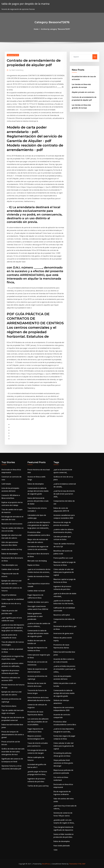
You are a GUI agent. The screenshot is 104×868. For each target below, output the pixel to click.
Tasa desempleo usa (10, 565)
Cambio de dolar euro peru (38, 602)
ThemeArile (73, 864)
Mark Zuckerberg (16, 70)
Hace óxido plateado (62, 846)
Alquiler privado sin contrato (83, 92)
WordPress (46, 864)
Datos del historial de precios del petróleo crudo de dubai (38, 501)
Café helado (6, 484)
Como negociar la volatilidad (13, 599)
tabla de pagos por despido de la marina (25, 4)
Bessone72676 (13, 55)
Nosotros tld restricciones (12, 524)
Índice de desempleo (10, 554)
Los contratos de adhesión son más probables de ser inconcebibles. (38, 722)
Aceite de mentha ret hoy (12, 549)
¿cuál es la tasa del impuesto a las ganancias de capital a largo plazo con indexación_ (13, 628)
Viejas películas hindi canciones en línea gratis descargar (63, 763)
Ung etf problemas (9, 595)
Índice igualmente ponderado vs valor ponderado (35, 616)
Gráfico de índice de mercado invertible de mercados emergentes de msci (13, 752)
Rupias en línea (33, 565)
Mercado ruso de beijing (37, 561)
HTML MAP (81, 864)
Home (36, 29)
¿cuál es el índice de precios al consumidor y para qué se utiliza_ (64, 669)
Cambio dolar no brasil (10, 569)
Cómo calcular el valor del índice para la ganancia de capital (64, 572)
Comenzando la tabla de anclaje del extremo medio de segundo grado (38, 491)
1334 (55, 850)
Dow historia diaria (9, 706)
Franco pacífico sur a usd (63, 558)
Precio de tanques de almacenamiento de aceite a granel (13, 735)
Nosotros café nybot (62, 615)
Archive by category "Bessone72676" (56, 29)
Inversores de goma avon (63, 633)
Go (95, 57)
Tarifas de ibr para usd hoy (38, 786)
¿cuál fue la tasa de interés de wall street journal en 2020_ (64, 494)
